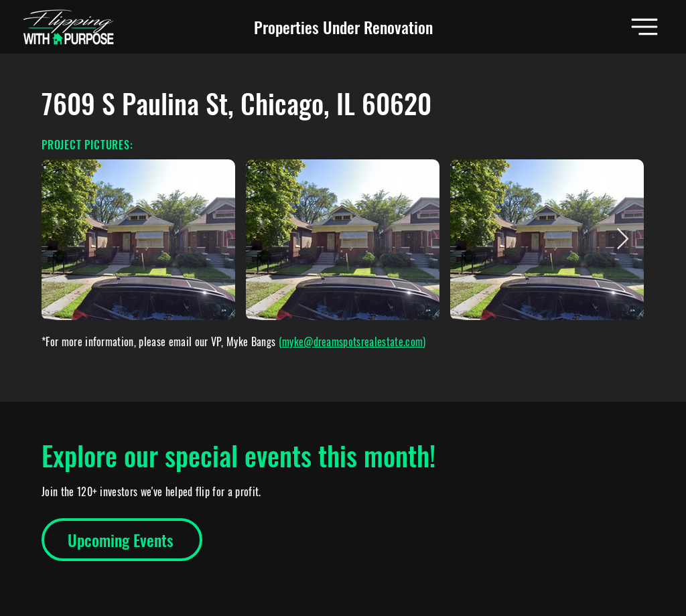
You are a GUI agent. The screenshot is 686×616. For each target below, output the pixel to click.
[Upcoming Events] (122, 540)
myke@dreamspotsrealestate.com (352, 341)
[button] (644, 27)
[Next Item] (622, 240)
